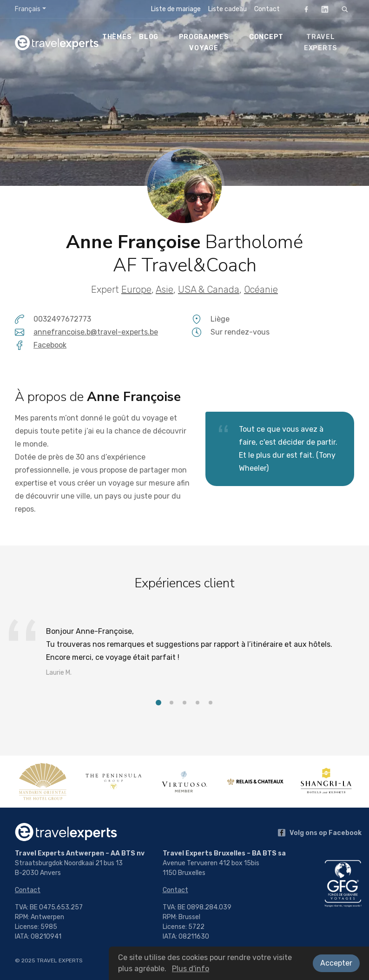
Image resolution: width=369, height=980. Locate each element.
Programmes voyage (204, 43)
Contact (267, 9)
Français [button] (28, 9)
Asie (165, 289)
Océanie (261, 289)
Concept (266, 37)
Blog (149, 37)
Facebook (303, 9)
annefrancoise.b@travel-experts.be (96, 332)
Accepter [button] (336, 963)
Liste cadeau (227, 9)
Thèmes (117, 37)
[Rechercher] (345, 9)
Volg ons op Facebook (320, 833)
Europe (136, 289)
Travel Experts (321, 43)
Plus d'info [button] (191, 969)
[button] (158, 703)
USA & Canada (209, 289)
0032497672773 (62, 319)
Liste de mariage (176, 9)
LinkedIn (322, 9)
